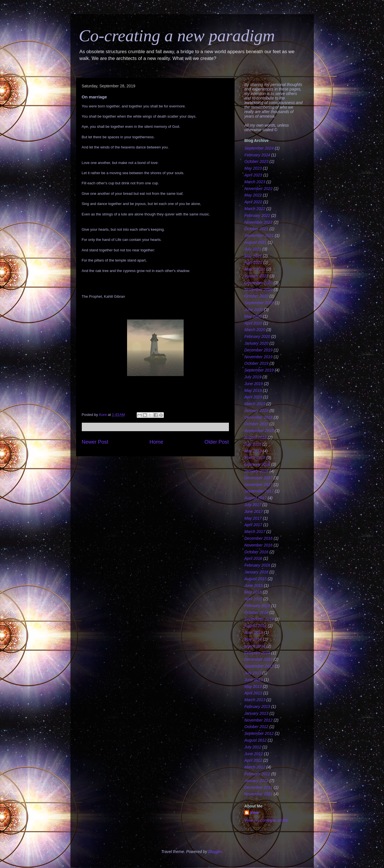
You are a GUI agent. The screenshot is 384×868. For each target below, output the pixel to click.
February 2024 (257, 155)
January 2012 (257, 781)
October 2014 (257, 612)
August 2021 (256, 242)
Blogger (215, 852)
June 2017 (254, 511)
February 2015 (257, 606)
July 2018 (253, 444)
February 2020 (257, 336)
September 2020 (259, 303)
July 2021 (253, 249)
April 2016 (253, 558)
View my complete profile (266, 820)
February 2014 (257, 653)
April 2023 (253, 175)
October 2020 (257, 296)
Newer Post (95, 442)
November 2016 (259, 545)
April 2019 (253, 397)
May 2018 (253, 451)
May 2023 (253, 168)
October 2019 (257, 363)
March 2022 (255, 209)
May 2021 (253, 256)
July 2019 (253, 377)
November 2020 (259, 290)
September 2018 (259, 431)
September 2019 (259, 370)
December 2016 (259, 538)
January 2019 (257, 411)
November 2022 (259, 189)
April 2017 (253, 525)
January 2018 (257, 471)
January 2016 (257, 572)
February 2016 (257, 565)
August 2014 (256, 626)
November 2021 (259, 222)
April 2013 (253, 693)
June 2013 (254, 680)
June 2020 (254, 310)
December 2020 (259, 283)
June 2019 (254, 384)
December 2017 (259, 478)
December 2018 (259, 417)
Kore (255, 813)
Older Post (217, 442)
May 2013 (253, 686)
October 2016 (257, 552)
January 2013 (257, 713)
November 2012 (259, 720)
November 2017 (259, 485)
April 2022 (253, 202)
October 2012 (257, 727)
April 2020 (253, 323)
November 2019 (259, 357)
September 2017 (259, 491)
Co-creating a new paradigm (177, 36)
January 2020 (257, 343)
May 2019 (253, 390)
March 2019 (255, 404)
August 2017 (256, 498)
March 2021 (255, 269)
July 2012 (253, 747)
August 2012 (256, 740)
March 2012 (255, 767)
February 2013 (257, 707)
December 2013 (259, 659)
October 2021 (257, 229)
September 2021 (259, 236)
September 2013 (259, 666)
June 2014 (254, 632)
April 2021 (253, 262)
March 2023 (255, 182)
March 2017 (255, 532)
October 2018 (257, 424)
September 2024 (259, 148)
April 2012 (253, 760)
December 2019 (259, 350)
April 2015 (253, 599)
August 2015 (256, 579)
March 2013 (255, 700)
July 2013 (253, 673)
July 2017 (253, 505)
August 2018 (256, 437)
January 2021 (257, 276)
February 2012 (257, 774)
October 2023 (257, 161)
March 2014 (255, 646)
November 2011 (259, 794)
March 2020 (255, 330)
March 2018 (255, 457)
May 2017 (253, 518)
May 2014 (253, 639)
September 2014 (259, 619)
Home (156, 442)
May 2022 (253, 195)
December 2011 (259, 787)
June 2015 (254, 586)
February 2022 (257, 215)
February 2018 (257, 464)
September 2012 (259, 733)
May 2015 (253, 592)
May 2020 (253, 316)
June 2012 (254, 754)
